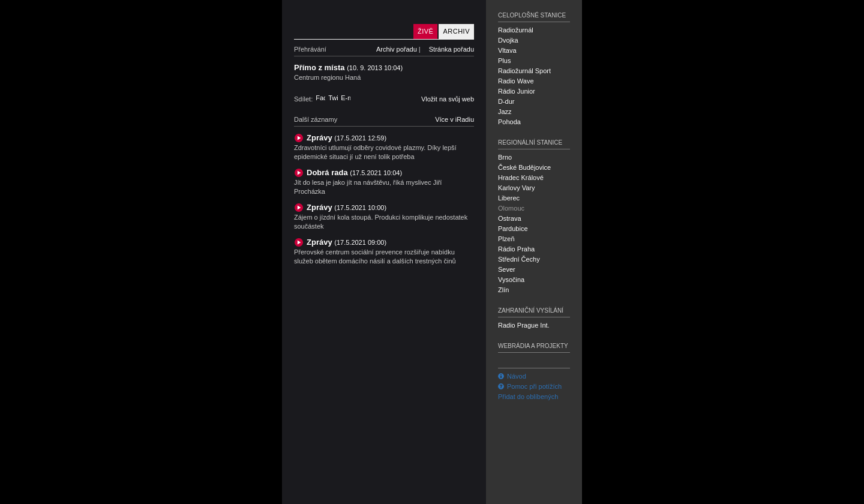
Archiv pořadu (397, 49)
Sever (507, 269)
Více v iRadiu (454, 119)
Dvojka (508, 40)
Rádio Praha (516, 249)
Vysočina (511, 280)
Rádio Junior (517, 91)
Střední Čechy (519, 259)
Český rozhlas (315, 494)
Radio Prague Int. (524, 325)
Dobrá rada (354, 172)
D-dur (506, 101)
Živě (425, 31)
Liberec (509, 198)
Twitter (333, 98)
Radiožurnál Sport (524, 71)
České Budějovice (524, 167)
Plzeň (506, 239)
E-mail (346, 98)
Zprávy (346, 138)
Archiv (456, 31)
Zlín (503, 290)
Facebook (320, 98)
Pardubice (513, 229)
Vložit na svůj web (448, 99)
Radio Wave (516, 81)
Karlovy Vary (517, 188)
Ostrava (510, 218)
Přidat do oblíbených (528, 397)
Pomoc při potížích (530, 386)
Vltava (507, 50)
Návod (512, 376)
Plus (504, 61)
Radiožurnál (516, 30)
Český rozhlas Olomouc (351, 19)
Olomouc (511, 208)
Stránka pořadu (451, 49)
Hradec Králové (521, 178)
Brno (505, 157)
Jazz (505, 112)
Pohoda (509, 122)
